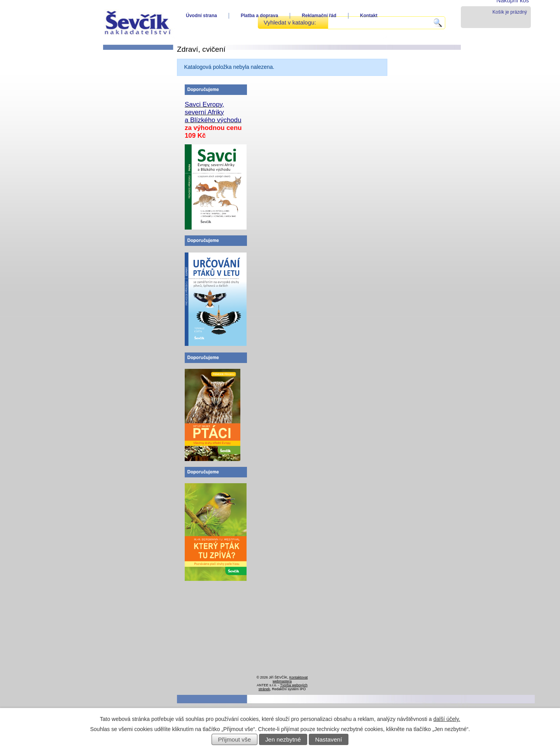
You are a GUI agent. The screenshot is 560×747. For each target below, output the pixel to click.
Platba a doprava (259, 16)
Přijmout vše (235, 739)
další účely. (447, 719)
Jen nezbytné (283, 739)
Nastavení (328, 739)
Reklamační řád (319, 16)
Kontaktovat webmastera (290, 679)
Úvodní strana (201, 16)
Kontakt (369, 16)
